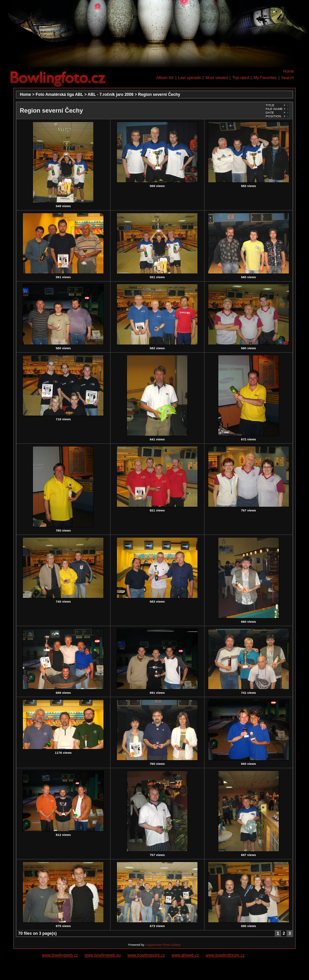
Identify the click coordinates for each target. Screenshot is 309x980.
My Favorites (265, 78)
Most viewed (216, 78)
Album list (165, 78)
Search (288, 78)
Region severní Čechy (159, 95)
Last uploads (189, 78)
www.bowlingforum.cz (225, 955)
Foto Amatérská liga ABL (59, 95)
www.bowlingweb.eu (103, 955)
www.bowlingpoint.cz (146, 955)
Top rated (241, 78)
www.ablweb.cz (185, 955)
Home (289, 71)
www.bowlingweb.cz (60, 955)
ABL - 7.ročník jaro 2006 (111, 95)
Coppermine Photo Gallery (163, 945)
